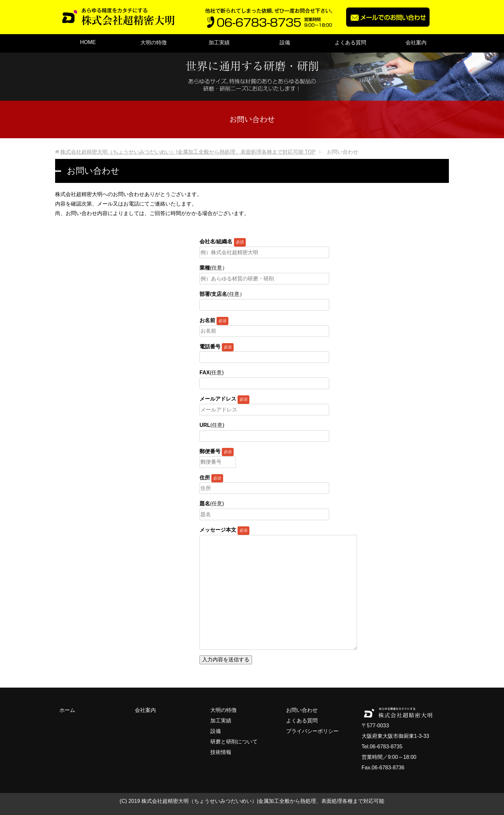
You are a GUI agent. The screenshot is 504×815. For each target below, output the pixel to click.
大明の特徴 (154, 43)
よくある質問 (350, 43)
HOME (88, 42)
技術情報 (221, 752)
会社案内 (416, 43)
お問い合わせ (302, 710)
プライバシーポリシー (312, 731)
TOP (188, 152)
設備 (285, 43)
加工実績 (219, 43)
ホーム (67, 710)
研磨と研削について (234, 742)
